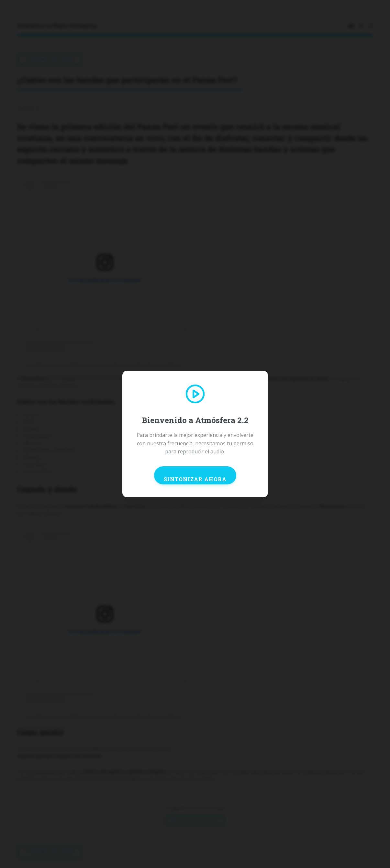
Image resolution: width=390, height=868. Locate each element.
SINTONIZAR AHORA (195, 479)
